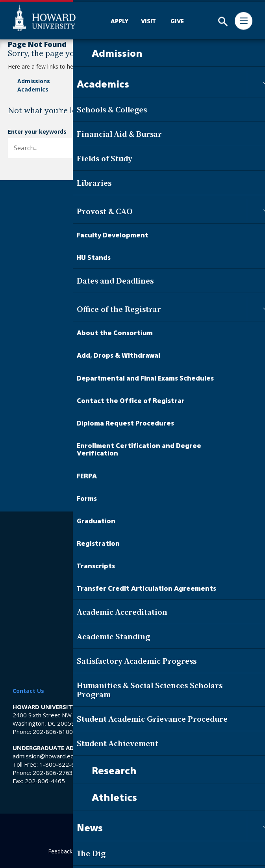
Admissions (34, 81)
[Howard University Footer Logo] (133, 214)
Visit (133, 402)
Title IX (132, 598)
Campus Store (132, 586)
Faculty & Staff (132, 453)
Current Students (133, 438)
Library (133, 547)
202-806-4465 (45, 781)
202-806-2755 (102, 773)
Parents (132, 482)
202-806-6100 (53, 732)
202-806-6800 (177, 773)
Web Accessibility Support (132, 633)
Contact (186, 89)
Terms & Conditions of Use (132, 662)
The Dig (133, 321)
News (104, 81)
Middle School (132, 573)
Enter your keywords (37, 132)
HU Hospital (133, 560)
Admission (132, 292)
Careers (133, 534)
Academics (33, 89)
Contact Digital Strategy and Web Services (163, 851)
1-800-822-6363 (62, 764)
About (183, 81)
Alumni (132, 467)
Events (106, 89)
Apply (132, 387)
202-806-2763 (53, 773)
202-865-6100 (177, 732)
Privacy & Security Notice (132, 647)
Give (132, 416)
